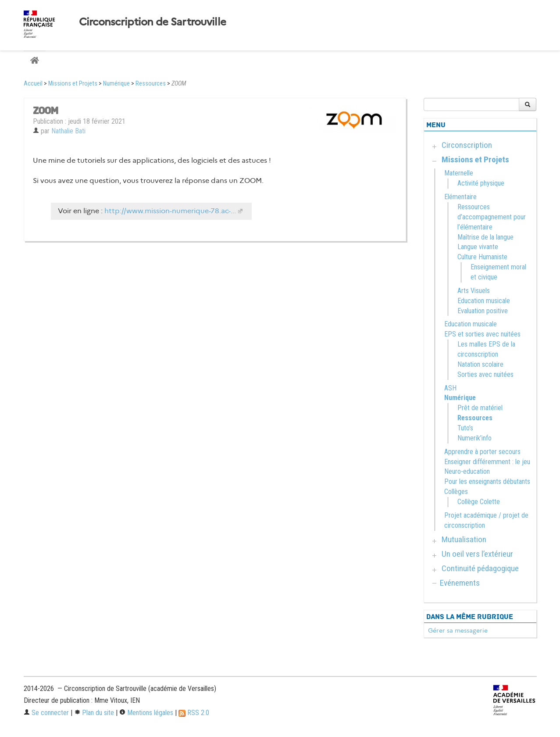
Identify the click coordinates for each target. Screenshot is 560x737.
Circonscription (467, 145)
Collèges (456, 492)
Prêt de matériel (480, 408)
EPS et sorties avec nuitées (482, 334)
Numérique (116, 84)
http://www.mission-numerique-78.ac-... (170, 211)
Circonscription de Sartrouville (153, 22)
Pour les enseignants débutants (487, 481)
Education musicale (484, 301)
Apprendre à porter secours (482, 452)
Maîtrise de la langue (485, 237)
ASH (450, 388)
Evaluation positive (483, 311)
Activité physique (481, 183)
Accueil (33, 84)
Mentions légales (146, 713)
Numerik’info (474, 438)
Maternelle (459, 173)
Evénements (460, 583)
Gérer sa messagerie (458, 630)
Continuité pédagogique (480, 568)
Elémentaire (460, 197)
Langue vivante (478, 247)
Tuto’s (465, 428)
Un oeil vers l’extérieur (477, 554)
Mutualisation (464, 539)
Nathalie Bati (68, 131)
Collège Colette (479, 502)
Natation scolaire (480, 364)
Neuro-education (467, 471)
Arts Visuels (474, 291)
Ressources (151, 84)
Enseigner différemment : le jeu (487, 462)
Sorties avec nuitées (485, 374)
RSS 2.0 (194, 713)
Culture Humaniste (482, 257)
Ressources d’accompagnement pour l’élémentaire (492, 217)
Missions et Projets (73, 84)
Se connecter (46, 713)
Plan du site (94, 713)
